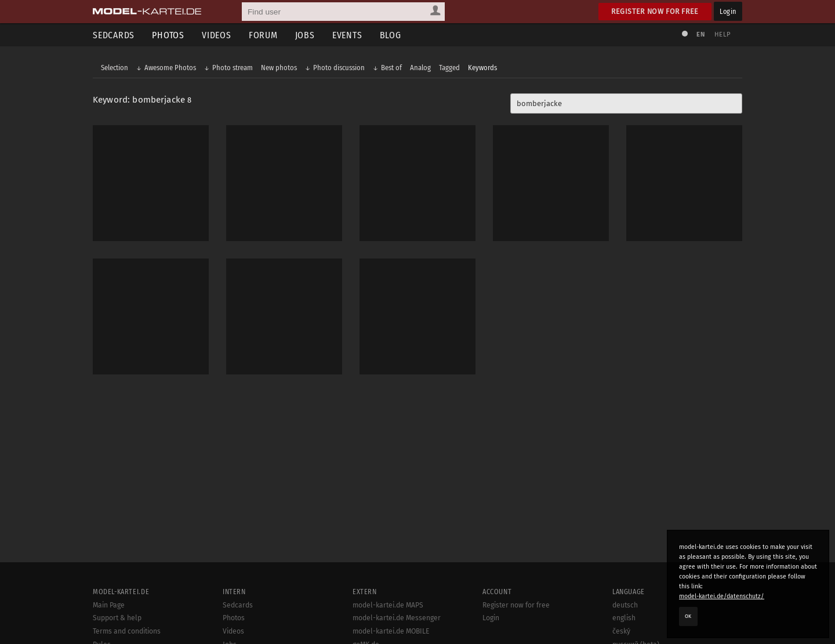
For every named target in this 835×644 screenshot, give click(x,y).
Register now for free (655, 11)
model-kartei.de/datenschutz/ (722, 596)
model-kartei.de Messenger (397, 618)
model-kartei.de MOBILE (391, 631)
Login (728, 11)
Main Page (109, 605)
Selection (115, 68)
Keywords (482, 68)
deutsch (625, 605)
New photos (279, 68)
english (624, 618)
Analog (420, 68)
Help (723, 34)
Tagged (449, 68)
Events (347, 35)
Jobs (305, 35)
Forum (263, 35)
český (621, 631)
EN (700, 34)
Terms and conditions (127, 631)
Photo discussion (339, 68)
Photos (168, 35)
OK (688, 616)
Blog (391, 35)
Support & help (117, 618)
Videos (217, 35)
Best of (391, 68)
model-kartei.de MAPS (388, 605)
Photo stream (233, 68)
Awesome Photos (170, 68)
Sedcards (114, 35)
